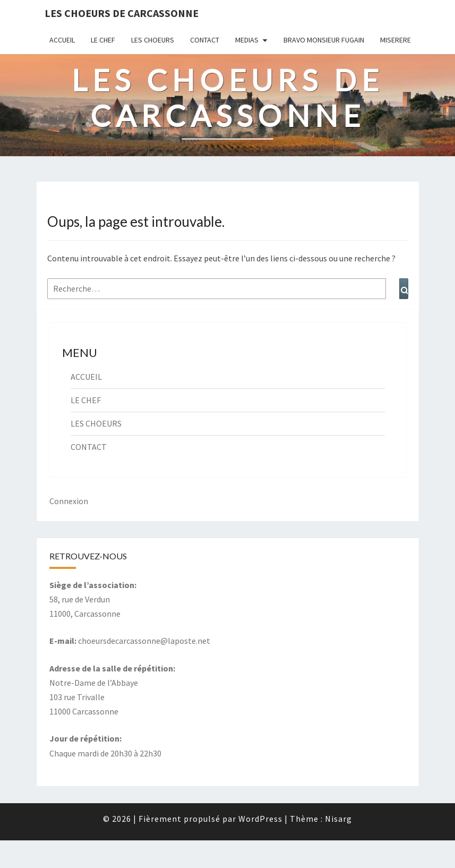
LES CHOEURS (153, 40)
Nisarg (338, 819)
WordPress (260, 819)
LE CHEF (103, 40)
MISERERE (396, 40)
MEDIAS (247, 40)
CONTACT (205, 40)
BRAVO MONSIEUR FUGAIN (324, 40)
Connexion (69, 501)
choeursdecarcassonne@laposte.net (144, 641)
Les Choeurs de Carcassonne (122, 13)
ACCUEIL (62, 40)
